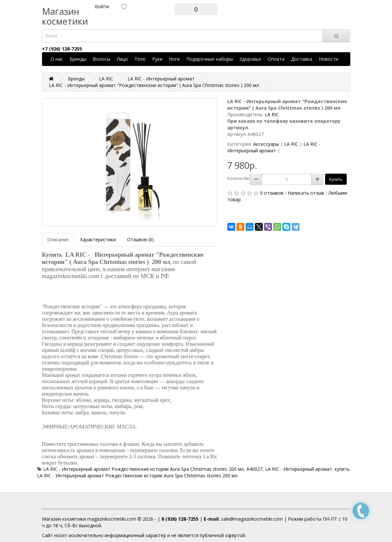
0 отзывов (272, 193)
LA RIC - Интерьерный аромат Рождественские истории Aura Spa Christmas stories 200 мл (144, 469)
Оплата (276, 59)
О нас (57, 59)
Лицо (122, 59)
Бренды (78, 59)
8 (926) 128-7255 (180, 519)
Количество (239, 178)
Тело (140, 59)
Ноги (174, 59)
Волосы (102, 59)
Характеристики (98, 239)
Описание (58, 239)
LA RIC (272, 114)
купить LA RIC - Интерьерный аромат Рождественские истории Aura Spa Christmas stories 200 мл (193, 472)
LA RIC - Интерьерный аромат (274, 147)
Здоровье (250, 59)
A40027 (254, 469)
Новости (329, 59)
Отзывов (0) (140, 239)
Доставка (302, 59)
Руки (157, 59)
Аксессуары (266, 144)
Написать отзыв (306, 193)
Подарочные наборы (210, 59)
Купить (336, 179)
